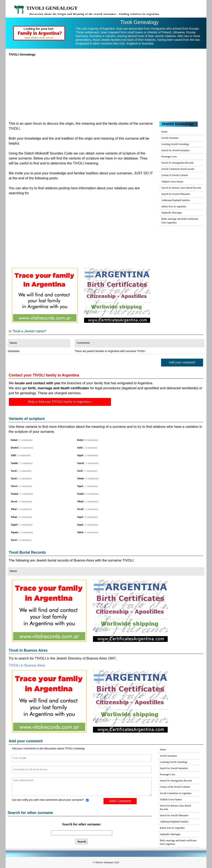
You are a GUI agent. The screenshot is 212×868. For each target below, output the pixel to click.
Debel (80, 440)
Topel (80, 517)
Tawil (14, 479)
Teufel (80, 494)
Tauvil (80, 463)
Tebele (80, 479)
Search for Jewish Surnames (176, 150)
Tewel (14, 502)
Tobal (14, 517)
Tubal (80, 532)
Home (164, 132)
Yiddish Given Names (172, 182)
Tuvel (14, 540)
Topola (14, 532)
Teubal (14, 494)
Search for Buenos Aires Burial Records (181, 188)
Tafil (13, 455)
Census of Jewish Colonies (175, 175)
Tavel (14, 471)
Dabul (14, 440)
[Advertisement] (106, 87)
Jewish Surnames (170, 138)
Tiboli (80, 502)
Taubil (14, 463)
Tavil (80, 471)
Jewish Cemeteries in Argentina (176, 793)
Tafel (80, 448)
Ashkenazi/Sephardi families (176, 200)
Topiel (14, 525)
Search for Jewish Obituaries (176, 194)
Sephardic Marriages (172, 213)
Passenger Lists (169, 157)
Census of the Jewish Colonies (175, 787)
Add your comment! (182, 362)
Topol (80, 525)
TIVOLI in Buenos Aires (27, 665)
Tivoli (80, 509)
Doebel (14, 448)
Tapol (80, 455)
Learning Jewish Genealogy (175, 144)
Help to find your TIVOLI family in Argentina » (60, 402)
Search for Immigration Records (178, 163)
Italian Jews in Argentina (174, 206)
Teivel (14, 486)
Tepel (80, 486)
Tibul (14, 509)
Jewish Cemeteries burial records (178, 169)
